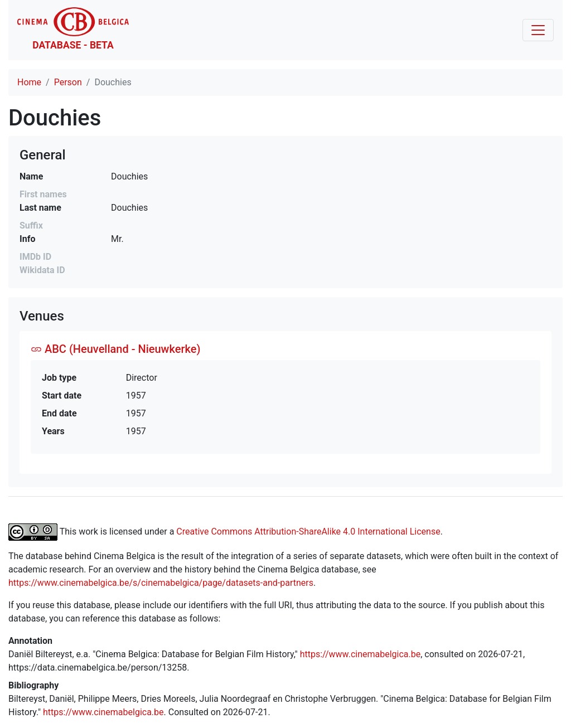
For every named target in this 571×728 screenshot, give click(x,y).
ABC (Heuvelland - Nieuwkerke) (115, 349)
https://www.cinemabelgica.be (360, 654)
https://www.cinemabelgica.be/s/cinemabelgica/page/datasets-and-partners (161, 583)
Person (68, 82)
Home (29, 82)
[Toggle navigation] (538, 30)
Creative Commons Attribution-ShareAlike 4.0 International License (308, 531)
